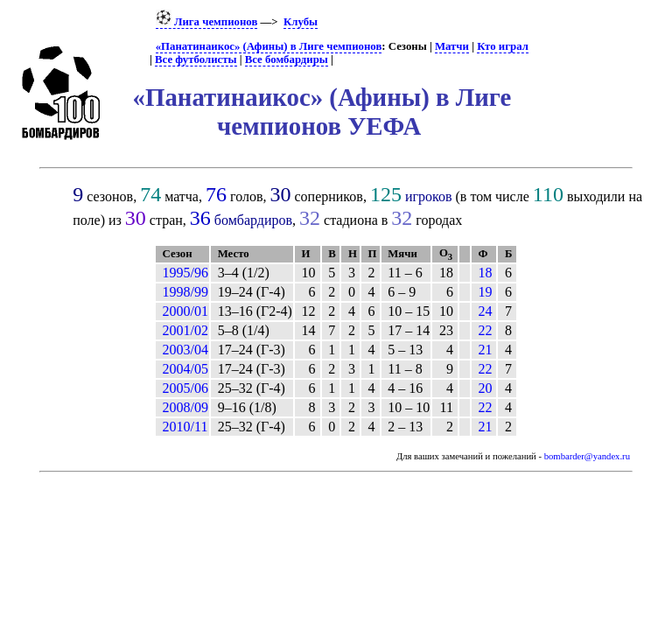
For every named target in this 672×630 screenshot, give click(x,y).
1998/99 (185, 292)
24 (485, 311)
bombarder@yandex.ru (587, 456)
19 (485, 292)
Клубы (301, 22)
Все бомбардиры (287, 59)
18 (485, 273)
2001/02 (185, 330)
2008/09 (185, 407)
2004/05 (185, 369)
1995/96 (185, 273)
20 (485, 388)
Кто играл (503, 46)
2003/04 (185, 350)
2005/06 (185, 388)
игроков (429, 196)
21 (485, 350)
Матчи (452, 46)
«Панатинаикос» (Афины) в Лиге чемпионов (269, 46)
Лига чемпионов (207, 22)
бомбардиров (253, 220)
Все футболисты (196, 59)
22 (485, 330)
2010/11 (185, 427)
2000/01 (185, 311)
